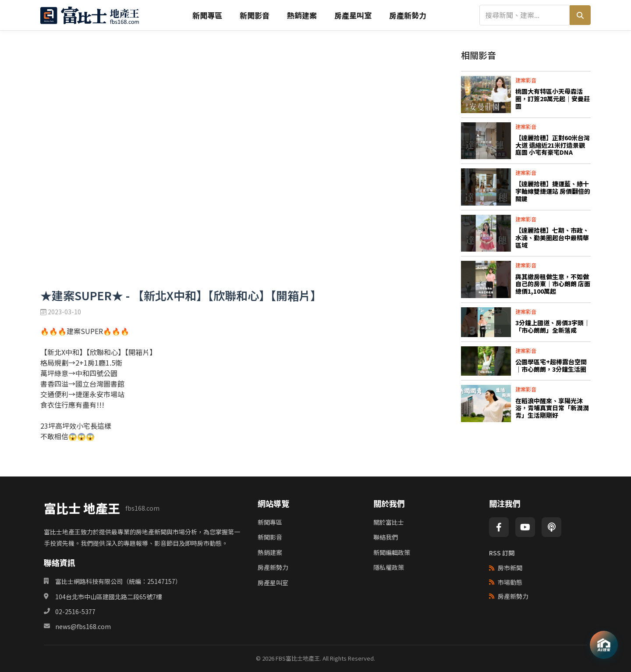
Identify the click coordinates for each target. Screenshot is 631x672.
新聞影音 (255, 15)
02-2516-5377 (75, 612)
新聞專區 (207, 15)
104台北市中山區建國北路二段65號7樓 (109, 597)
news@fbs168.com (83, 626)
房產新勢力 (408, 15)
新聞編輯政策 (392, 552)
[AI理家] (604, 645)
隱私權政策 (389, 567)
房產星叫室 (353, 15)
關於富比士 (389, 522)
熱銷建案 (302, 15)
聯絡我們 (386, 537)
